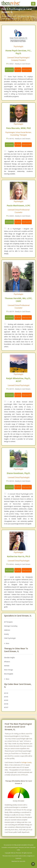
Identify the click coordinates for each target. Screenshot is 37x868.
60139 (6, 693)
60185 (6, 700)
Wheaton (7, 662)
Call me (18, 70)
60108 (6, 704)
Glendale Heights (10, 658)
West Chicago (9, 670)
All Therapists (8, 622)
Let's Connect (9, 70)
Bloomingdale (9, 674)
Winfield (7, 666)
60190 (6, 697)
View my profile (27, 70)
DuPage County (26, 762)
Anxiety (6, 634)
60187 (6, 707)
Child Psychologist (10, 638)
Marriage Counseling (11, 626)
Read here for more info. (19, 861)
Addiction (7, 630)
